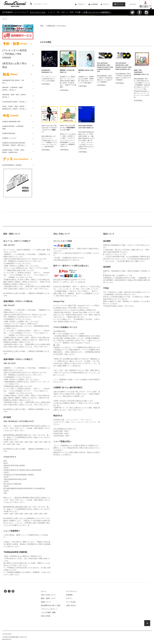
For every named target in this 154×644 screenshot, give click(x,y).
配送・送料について (48, 598)
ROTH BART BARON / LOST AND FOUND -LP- (86, 127)
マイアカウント (72, 591)
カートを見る (71, 602)
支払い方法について (48, 595)
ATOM (48, 616)
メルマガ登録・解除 (48, 612)
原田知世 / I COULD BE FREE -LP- (67, 71)
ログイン (106, 4)
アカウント (82, 4)
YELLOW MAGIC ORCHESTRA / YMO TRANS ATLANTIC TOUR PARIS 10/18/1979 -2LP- (123, 66)
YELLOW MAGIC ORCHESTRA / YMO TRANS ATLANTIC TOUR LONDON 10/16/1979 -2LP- (105, 67)
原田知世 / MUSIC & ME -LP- (86, 71)
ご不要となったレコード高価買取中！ (97, 12)
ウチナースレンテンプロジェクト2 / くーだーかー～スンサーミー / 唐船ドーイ (49, 129)
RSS (43, 616)
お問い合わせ (71, 605)
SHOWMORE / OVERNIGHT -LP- (47, 71)
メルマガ (132, 4)
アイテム (118, 4)
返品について (46, 602)
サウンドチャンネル (38, 12)
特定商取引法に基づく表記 (51, 605)
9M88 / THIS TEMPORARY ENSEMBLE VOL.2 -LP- (141, 72)
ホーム (5, 19)
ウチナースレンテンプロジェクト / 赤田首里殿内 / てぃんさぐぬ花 (68, 128)
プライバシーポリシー (49, 609)
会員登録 (94, 4)
